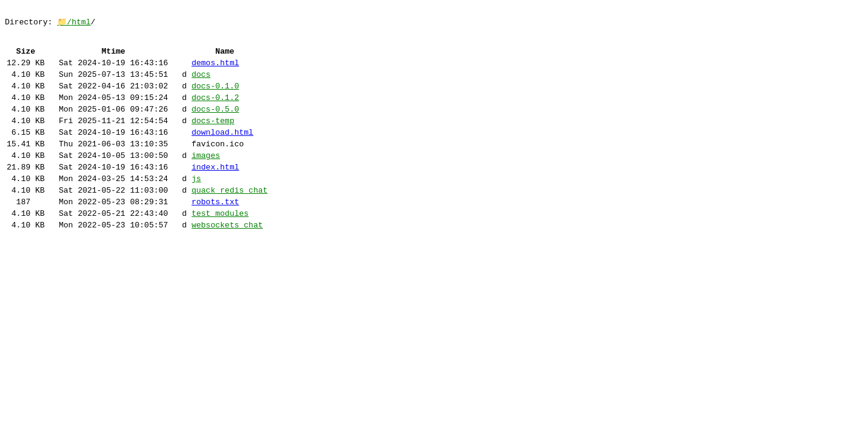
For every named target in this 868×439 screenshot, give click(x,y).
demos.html (215, 73)
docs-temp (213, 140)
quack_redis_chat (229, 220)
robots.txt (215, 234)
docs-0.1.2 (215, 113)
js (196, 207)
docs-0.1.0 (215, 99)
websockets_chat (227, 260)
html (81, 24)
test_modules (220, 247)
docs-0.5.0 (215, 126)
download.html (222, 153)
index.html (215, 193)
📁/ (65, 24)
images (206, 180)
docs (201, 86)
